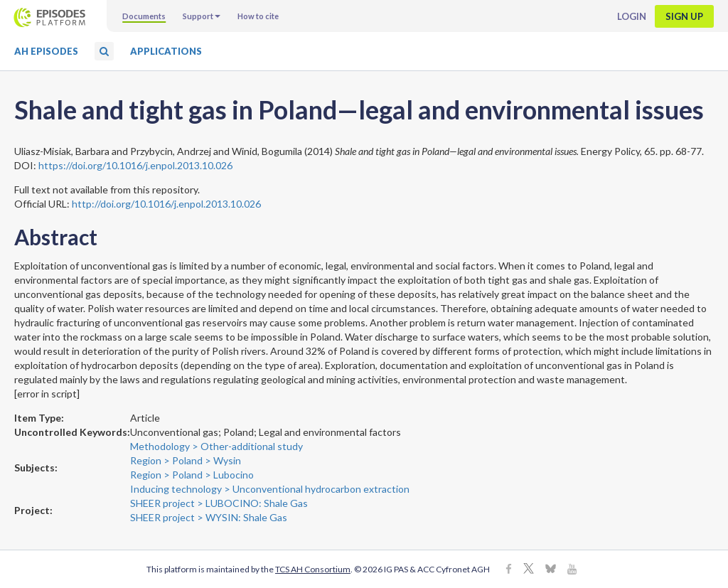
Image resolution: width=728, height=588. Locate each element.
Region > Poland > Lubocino (192, 475)
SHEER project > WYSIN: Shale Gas (209, 517)
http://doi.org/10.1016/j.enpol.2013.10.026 (166, 204)
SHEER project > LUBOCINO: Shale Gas (219, 503)
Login (632, 16)
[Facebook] (509, 570)
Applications (166, 51)
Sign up (684, 16)
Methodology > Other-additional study (216, 446)
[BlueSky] (551, 570)
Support (202, 16)
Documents (144, 16)
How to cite (258, 16)
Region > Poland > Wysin (186, 460)
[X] (529, 570)
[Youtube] (572, 570)
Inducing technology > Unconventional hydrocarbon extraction (270, 489)
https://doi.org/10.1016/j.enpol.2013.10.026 (135, 165)
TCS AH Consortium (313, 569)
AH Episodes (46, 51)
